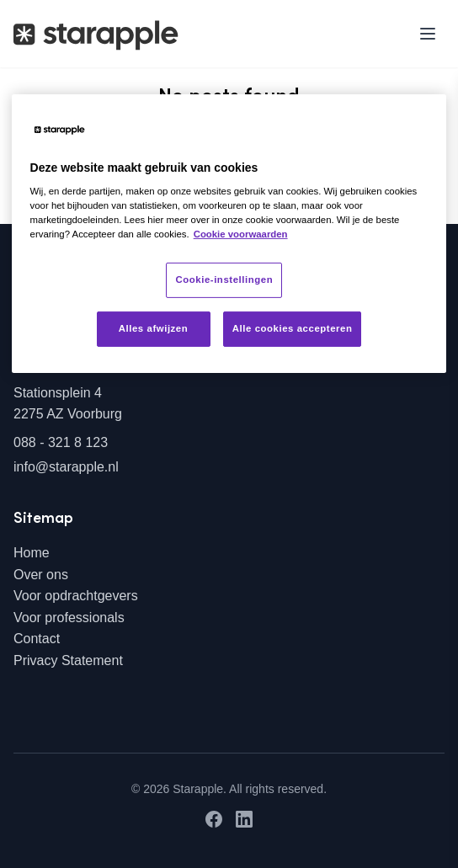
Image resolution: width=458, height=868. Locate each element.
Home (32, 553)
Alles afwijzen (154, 328)
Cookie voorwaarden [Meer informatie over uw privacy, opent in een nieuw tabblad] (241, 234)
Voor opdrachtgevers (76, 596)
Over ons (41, 575)
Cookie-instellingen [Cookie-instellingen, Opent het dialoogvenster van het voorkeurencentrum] (224, 280)
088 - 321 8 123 (61, 442)
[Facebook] (214, 819)
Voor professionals (69, 618)
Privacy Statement (68, 660)
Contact (37, 639)
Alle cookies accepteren (293, 328)
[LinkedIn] (244, 819)
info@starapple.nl (66, 467)
